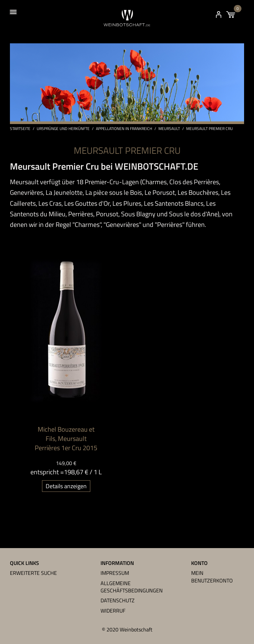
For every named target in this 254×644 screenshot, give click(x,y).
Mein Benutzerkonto (212, 577)
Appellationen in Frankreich (124, 129)
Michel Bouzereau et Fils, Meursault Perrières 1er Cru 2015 (66, 438)
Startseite (20, 129)
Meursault (169, 129)
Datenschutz (118, 600)
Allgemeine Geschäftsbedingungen (132, 587)
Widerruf (113, 611)
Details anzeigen (66, 486)
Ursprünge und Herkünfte (63, 129)
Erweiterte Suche (33, 573)
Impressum (115, 573)
